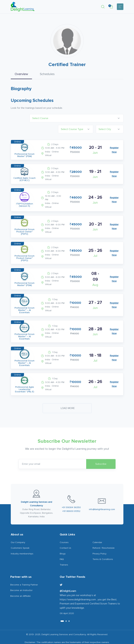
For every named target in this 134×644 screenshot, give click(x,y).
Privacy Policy (99, 545)
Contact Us (65, 539)
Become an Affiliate (20, 587)
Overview (21, 74)
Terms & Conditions (103, 551)
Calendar (97, 534)
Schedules (47, 74)
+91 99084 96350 (71, 499)
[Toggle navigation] (120, 7)
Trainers (64, 556)
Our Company (18, 534)
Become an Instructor (21, 582)
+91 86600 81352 (71, 502)
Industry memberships (22, 545)
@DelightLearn (68, 583)
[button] (103, 7)
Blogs (63, 545)
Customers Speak (20, 539)
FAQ (62, 551)
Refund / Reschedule (104, 539)
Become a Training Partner (24, 576)
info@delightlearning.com (102, 501)
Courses (64, 534)
